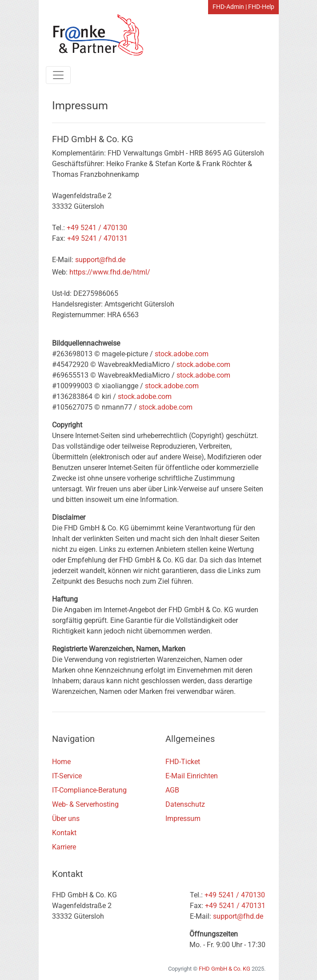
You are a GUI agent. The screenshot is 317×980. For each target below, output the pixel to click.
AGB (172, 790)
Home (61, 762)
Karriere (64, 847)
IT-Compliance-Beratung (89, 790)
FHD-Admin (228, 7)
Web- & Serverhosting (85, 804)
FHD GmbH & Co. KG (225, 969)
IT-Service (67, 776)
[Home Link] (94, 35)
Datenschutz (185, 804)
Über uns (66, 819)
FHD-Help (261, 7)
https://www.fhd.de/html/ (110, 272)
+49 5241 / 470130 (97, 228)
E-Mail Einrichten (192, 776)
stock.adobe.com (182, 354)
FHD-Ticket (183, 762)
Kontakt (64, 833)
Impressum (183, 819)
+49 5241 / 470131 (97, 238)
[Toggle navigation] (58, 75)
